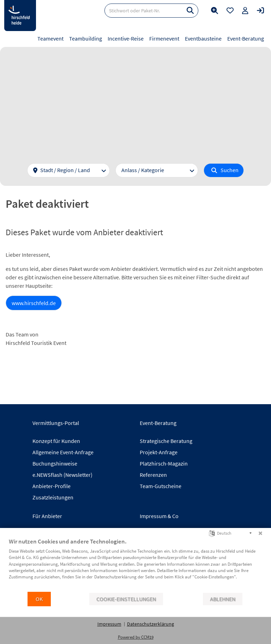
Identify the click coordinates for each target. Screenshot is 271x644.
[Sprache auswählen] (212, 533)
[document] (135, 564)
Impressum (109, 624)
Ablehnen (223, 599)
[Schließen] (260, 533)
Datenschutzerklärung (150, 624)
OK (39, 599)
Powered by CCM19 (136, 637)
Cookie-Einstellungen (126, 599)
